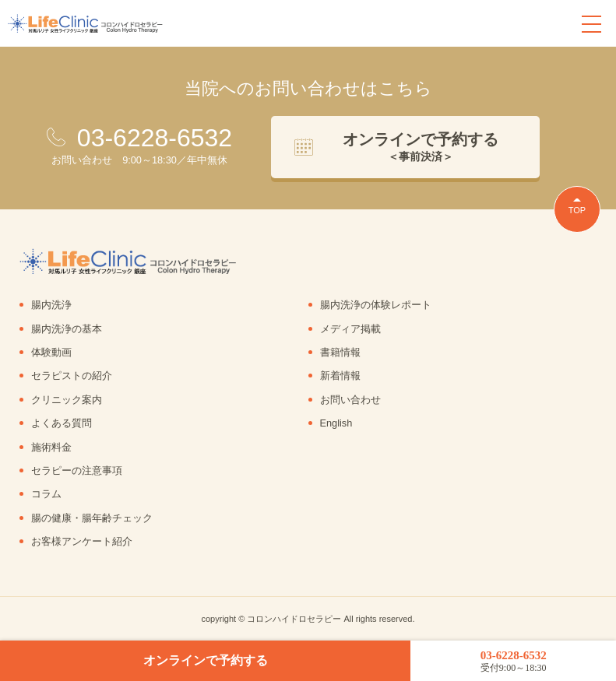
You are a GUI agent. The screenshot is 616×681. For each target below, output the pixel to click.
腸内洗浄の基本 (67, 329)
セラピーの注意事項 (77, 470)
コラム (46, 494)
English (336, 423)
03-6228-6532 (513, 661)
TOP (577, 210)
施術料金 (51, 447)
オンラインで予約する (206, 660)
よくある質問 (62, 423)
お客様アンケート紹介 (82, 541)
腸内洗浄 (51, 305)
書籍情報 (340, 352)
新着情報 (340, 376)
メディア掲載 (350, 329)
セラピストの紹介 (72, 376)
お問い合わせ (350, 400)
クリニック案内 (67, 400)
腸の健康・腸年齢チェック (92, 518)
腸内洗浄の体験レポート (376, 305)
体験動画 (51, 352)
